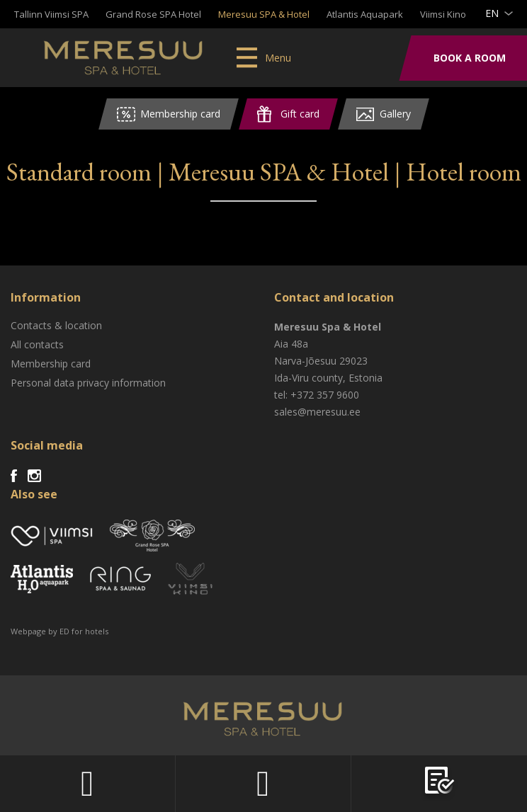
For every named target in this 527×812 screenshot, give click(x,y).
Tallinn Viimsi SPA (51, 14)
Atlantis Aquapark (365, 14)
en (492, 13)
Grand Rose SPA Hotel (153, 14)
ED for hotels (84, 631)
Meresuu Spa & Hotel (124, 60)
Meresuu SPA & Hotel (264, 14)
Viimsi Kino (443, 14)
